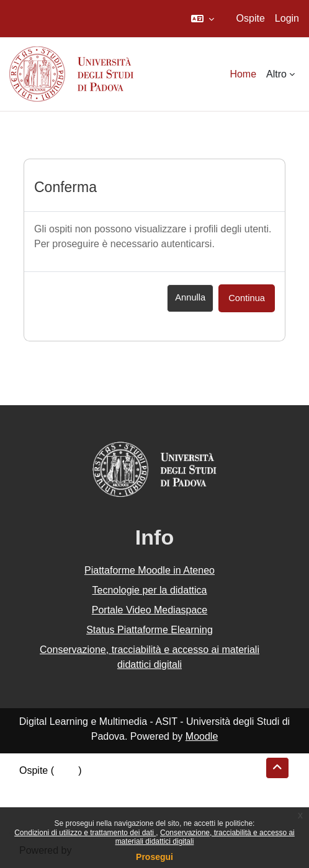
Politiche (38, 800)
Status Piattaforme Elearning (150, 630)
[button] (203, 19)
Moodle (202, 736)
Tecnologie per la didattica (149, 590)
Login (287, 18)
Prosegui (154, 857)
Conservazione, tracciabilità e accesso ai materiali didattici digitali (150, 657)
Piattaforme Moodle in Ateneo (150, 570)
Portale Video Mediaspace (150, 610)
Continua (247, 298)
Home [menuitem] (243, 74)
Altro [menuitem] (276, 74)
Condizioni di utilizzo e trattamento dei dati (85, 833)
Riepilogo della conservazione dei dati (103, 785)
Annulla (190, 297)
